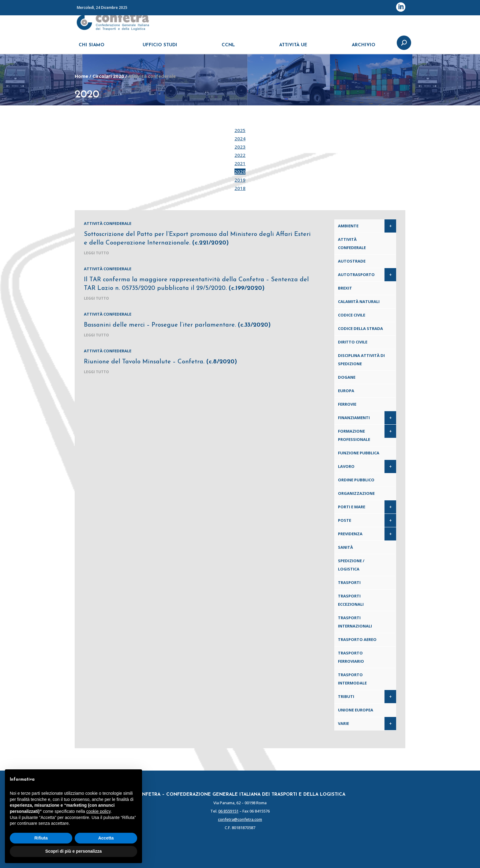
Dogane (347, 377)
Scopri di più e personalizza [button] (73, 851)
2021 (240, 163)
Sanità (345, 547)
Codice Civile (352, 315)
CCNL (228, 48)
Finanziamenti (354, 418)
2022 (240, 155)
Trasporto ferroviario (351, 657)
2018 (240, 188)
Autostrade (352, 261)
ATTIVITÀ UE (293, 48)
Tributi (346, 696)
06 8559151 (228, 811)
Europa (346, 391)
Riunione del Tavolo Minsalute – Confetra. (160, 362)
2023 (240, 147)
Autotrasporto (356, 275)
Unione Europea (356, 710)
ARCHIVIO (364, 48)
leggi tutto (96, 253)
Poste (345, 520)
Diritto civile (353, 342)
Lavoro (346, 466)
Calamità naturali (359, 301)
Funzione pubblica (359, 453)
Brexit (345, 288)
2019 (240, 180)
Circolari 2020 (108, 76)
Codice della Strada (360, 328)
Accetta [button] (106, 838)
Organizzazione (356, 493)
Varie (343, 723)
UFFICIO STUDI (160, 48)
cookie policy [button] (98, 811)
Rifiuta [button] (41, 838)
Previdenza (350, 534)
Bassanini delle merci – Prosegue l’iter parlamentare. (177, 325)
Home (81, 76)
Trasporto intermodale (352, 679)
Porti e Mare (352, 507)
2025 (240, 130)
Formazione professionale (354, 435)
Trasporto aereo (357, 639)
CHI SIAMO (92, 48)
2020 (240, 172)
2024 (240, 138)
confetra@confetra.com (240, 819)
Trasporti (349, 582)
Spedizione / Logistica (351, 565)
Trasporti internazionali (355, 622)
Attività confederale (108, 223)
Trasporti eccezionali (351, 600)
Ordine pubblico (356, 480)
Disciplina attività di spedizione (361, 360)
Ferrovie (347, 404)
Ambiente (348, 226)
